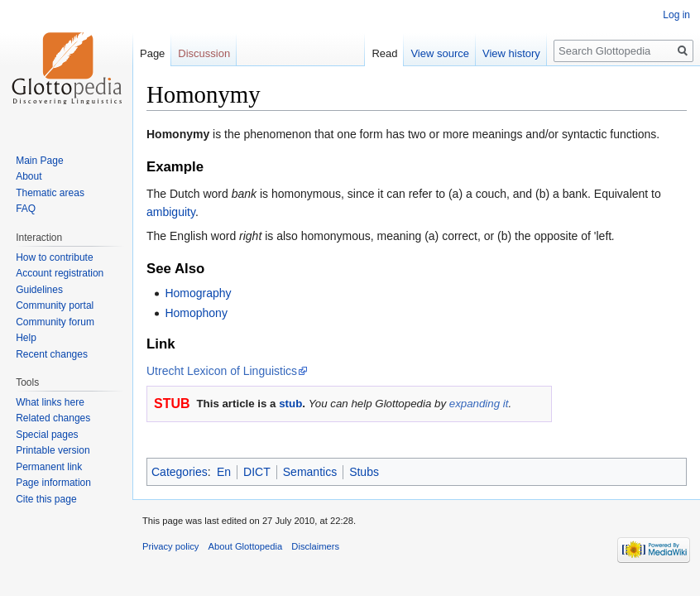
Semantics (310, 472)
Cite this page (46, 499)
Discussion (204, 53)
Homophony (196, 313)
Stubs (364, 472)
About (29, 176)
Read (384, 53)
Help (26, 338)
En (224, 472)
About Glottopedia (246, 546)
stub (290, 404)
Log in (676, 15)
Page (152, 53)
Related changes (53, 418)
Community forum (55, 322)
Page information (53, 483)
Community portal (55, 305)
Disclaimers (315, 546)
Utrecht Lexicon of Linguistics (222, 371)
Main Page (39, 161)
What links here (50, 402)
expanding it (479, 404)
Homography (198, 293)
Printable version (53, 450)
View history (511, 53)
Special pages (47, 435)
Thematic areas (50, 193)
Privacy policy (170, 546)
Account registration (60, 273)
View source (440, 53)
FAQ (26, 209)
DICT (257, 472)
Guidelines (39, 290)
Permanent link (49, 467)
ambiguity (171, 212)
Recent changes (52, 354)
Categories (180, 472)
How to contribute (54, 257)
